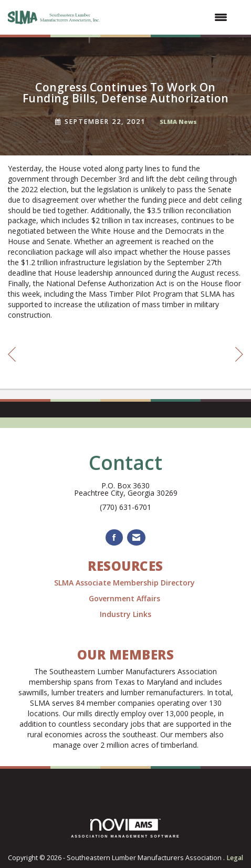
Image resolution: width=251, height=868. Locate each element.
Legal (235, 858)
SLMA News (178, 122)
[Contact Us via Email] (136, 537)
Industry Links (125, 614)
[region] (239, 356)
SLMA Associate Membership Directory (125, 583)
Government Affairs (125, 598)
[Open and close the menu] (170, 17)
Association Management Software (125, 828)
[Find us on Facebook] (114, 537)
